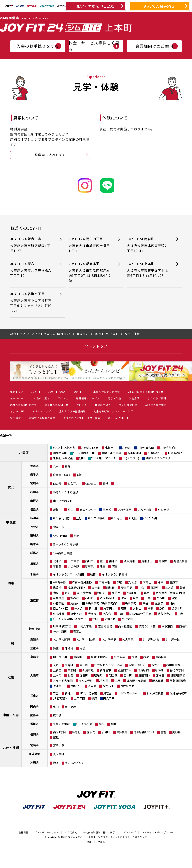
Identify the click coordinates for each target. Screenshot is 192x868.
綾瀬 (183, 588)
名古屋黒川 (129, 639)
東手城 (57, 715)
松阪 (82, 648)
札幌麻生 (111, 448)
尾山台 (75, 603)
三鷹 (120, 614)
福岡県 (34, 734)
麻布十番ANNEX (82, 582)
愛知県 (34, 639)
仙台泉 (57, 484)
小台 (141, 588)
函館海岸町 (60, 453)
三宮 (56, 693)
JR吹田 (104, 681)
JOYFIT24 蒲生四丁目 (90, 245)
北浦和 (57, 561)
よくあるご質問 (157, 398)
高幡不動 (110, 619)
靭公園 (113, 675)
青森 (68, 466)
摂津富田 (59, 686)
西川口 (89, 561)
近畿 (11, 677)
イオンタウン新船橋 (115, 574)
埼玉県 (34, 563)
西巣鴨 (110, 588)
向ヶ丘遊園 (125, 626)
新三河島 (127, 588)
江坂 (117, 681)
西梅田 (160, 675)
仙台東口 (91, 484)
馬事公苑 (131, 603)
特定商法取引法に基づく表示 (99, 832)
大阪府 (34, 675)
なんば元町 (86, 681)
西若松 (107, 510)
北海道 (24, 452)
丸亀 (113, 724)
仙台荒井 (73, 484)
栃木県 (34, 544)
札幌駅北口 (155, 453)
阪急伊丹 (109, 698)
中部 (11, 643)
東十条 (96, 588)
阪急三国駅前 (137, 665)
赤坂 (119, 582)
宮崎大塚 (59, 745)
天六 (56, 665)
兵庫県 (34, 696)
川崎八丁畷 (85, 626)
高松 (101, 724)
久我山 (137, 608)
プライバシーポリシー (47, 832)
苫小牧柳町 (134, 453)
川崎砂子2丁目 (62, 626)
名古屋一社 (173, 639)
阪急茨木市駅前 (136, 681)
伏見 (134, 657)
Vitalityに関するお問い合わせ (146, 392)
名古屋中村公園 (86, 639)
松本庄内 (59, 527)
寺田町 (84, 675)
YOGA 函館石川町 (84, 453)
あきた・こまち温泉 (66, 492)
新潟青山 (117, 518)
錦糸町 (101, 593)
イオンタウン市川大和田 (68, 574)
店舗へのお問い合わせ (23, 405)
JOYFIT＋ (80, 392)
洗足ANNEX (107, 598)
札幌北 (127, 448)
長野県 (34, 527)
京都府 (34, 657)
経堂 (174, 598)
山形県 (34, 501)
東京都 (34, 600)
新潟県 (34, 518)
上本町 (57, 675)
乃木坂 (132, 582)
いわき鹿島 (124, 510)
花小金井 (127, 619)
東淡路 (72, 670)
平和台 (107, 614)
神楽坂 (78, 608)
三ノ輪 (169, 588)
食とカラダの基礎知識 (72, 411)
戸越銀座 (59, 598)
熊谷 (103, 566)
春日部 (57, 566)
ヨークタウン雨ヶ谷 (65, 544)
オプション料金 (128, 405)
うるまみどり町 (75, 763)
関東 (11, 583)
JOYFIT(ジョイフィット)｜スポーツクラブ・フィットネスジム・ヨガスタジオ (104, 837)
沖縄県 (34, 762)
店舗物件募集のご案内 (42, 418)
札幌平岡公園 (146, 448)
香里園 (92, 686)
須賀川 (57, 510)
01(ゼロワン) (131, 458)
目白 (172, 603)
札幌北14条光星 (63, 458)
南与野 (163, 561)
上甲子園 (79, 698)
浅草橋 (57, 588)
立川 (95, 619)
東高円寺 (109, 608)
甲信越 (11, 522)
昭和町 (98, 675)
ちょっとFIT (17, 411)
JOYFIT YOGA (57, 392)
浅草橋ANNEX (76, 588)
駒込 (162, 608)
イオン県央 (150, 518)
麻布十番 (104, 582)
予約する (82, 405)
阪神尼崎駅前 (178, 693)
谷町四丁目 (177, 670)
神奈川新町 (60, 631)
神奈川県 (34, 629)
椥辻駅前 (119, 657)
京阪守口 (76, 686)
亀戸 (147, 593)
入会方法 (134, 398)
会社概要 (23, 832)
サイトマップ (128, 832)
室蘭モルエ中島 (111, 453)
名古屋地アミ (151, 639)
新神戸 (69, 693)
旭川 (82, 458)
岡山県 (34, 706)
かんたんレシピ (42, 411)
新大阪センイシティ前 (108, 665)
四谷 (145, 603)
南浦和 (113, 561)
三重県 (34, 648)
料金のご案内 (42, 398)
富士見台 (76, 614)
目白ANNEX (60, 608)
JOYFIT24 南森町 (148, 245)
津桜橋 (69, 648)
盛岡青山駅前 (61, 475)
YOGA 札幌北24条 (64, 448)
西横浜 (183, 626)
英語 (89, 842)
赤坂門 (91, 732)
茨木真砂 (158, 681)
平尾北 (76, 732)
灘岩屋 (107, 693)
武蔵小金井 (165, 614)
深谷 (115, 566)
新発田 (133, 518)
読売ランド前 (147, 626)
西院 (146, 657)
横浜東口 (167, 626)
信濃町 (159, 603)
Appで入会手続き (160, 6)
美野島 (176, 732)
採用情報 (15, 418)
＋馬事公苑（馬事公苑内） (102, 603)
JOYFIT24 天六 (32, 270)
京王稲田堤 (105, 626)
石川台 (89, 598)
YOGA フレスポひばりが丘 (69, 619)
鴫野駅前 (143, 670)
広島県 (34, 715)
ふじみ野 (73, 566)
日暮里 (155, 588)
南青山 (147, 582)
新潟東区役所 (96, 518)
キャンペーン (18, 398)
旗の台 (75, 598)
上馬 (148, 598)
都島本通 (88, 670)
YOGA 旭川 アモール (104, 458)
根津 (160, 582)
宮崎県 (34, 745)
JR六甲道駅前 (88, 693)
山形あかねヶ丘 (63, 501)
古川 (117, 484)
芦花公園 (59, 603)
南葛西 (116, 593)
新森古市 (105, 670)
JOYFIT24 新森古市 (32, 245)
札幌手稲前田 (169, 448)
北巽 (70, 675)
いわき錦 (164, 510)
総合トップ (17, 392)
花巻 (79, 475)
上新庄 (57, 670)
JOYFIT (36, 392)
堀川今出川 (60, 657)
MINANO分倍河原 (140, 614)
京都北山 (79, 657)
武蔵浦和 (129, 561)
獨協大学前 (180, 561)
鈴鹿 (56, 648)
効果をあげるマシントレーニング (113, 411)
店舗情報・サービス (88, 398)
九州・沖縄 (11, 747)
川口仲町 (73, 561)
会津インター (88, 510)
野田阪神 (144, 675)
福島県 (34, 509)
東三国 (84, 665)
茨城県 (34, 535)
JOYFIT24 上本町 (148, 270)
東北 (11, 487)
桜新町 (161, 598)
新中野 (93, 608)
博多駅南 (122, 732)
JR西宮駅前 (60, 698)
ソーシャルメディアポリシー (158, 832)
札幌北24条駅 (90, 448)
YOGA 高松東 (84, 724)
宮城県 (34, 483)
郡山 (70, 510)
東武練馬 (59, 614)
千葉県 (34, 574)
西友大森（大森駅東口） (171, 593)
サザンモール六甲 (129, 693)
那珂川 (106, 732)
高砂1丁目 (59, 732)
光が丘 (92, 614)
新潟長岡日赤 (61, 518)
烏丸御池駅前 (99, 657)
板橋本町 (177, 608)
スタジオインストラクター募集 (82, 418)
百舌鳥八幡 (127, 686)
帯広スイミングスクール (161, 458)
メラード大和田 (63, 681)
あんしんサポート (119, 418)
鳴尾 (94, 698)
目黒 (136, 598)
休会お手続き (103, 405)
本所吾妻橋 (84, 593)
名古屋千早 (109, 639)
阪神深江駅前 (155, 693)
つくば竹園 (60, 536)
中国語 (101, 842)
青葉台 (77, 631)
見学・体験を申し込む (96, 6)
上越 (79, 518)
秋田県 (34, 492)
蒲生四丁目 (124, 670)
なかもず (108, 686)
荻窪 (124, 608)
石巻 (105, 484)
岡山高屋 (70, 707)
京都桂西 (161, 657)
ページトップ (96, 346)
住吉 (163, 732)
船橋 (93, 574)
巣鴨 (150, 608)
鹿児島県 (34, 754)
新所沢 (89, 566)
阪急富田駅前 (178, 681)
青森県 (34, 466)
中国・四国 (11, 715)
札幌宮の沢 (175, 453)
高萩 (76, 536)
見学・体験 (114, 398)
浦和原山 (147, 561)
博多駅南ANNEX (144, 732)
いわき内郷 (145, 510)
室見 (56, 737)
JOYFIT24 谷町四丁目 (32, 302)
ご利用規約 (71, 832)
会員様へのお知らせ (56, 405)
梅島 (56, 593)
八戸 (56, 466)
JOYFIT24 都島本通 (90, 272)
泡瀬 (56, 763)
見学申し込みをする (50, 155)
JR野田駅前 (178, 675)
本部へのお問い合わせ (107, 392)
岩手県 (34, 474)
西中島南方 (173, 665)
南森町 (69, 665)
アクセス (63, 398)
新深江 (159, 670)
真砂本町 (59, 754)
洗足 (124, 598)
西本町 (128, 675)
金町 (68, 593)
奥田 (56, 707)
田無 (181, 614)
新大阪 (156, 665)
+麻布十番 (59, 582)
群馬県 (34, 553)
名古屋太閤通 (61, 639)
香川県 (34, 724)
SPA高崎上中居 (62, 553)
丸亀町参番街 (61, 724)
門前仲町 (132, 593)
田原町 (174, 582)
